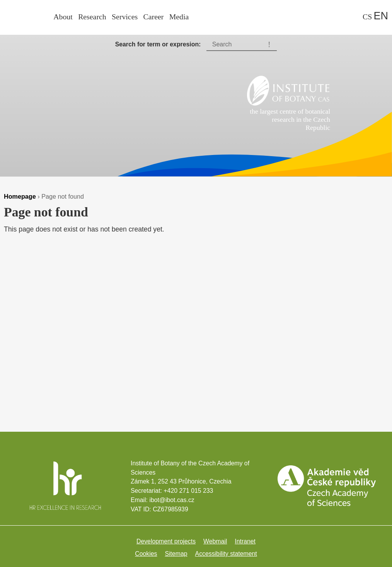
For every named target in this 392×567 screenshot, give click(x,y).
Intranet (245, 541)
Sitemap (176, 554)
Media (179, 17)
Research (92, 17)
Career (154, 17)
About (63, 17)
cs (367, 17)
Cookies (146, 554)
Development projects (166, 541)
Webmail (215, 541)
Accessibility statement (226, 554)
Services (125, 17)
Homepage (20, 196)
